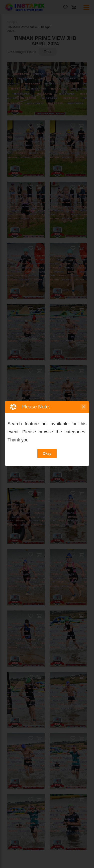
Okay (47, 454)
